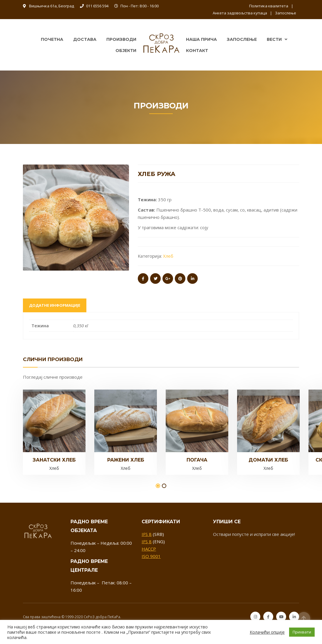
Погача (197, 460)
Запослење (286, 13)
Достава (85, 39)
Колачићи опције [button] (267, 632)
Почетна (52, 39)
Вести (274, 39)
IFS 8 (147, 534)
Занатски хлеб (54, 460)
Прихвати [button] (302, 632)
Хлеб (168, 256)
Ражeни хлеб (126, 460)
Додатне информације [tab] (55, 305)
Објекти (126, 51)
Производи (121, 39)
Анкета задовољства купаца (240, 13)
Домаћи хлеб (268, 460)
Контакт (197, 51)
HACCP (149, 549)
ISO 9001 (151, 556)
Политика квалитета (269, 6)
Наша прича (201, 39)
